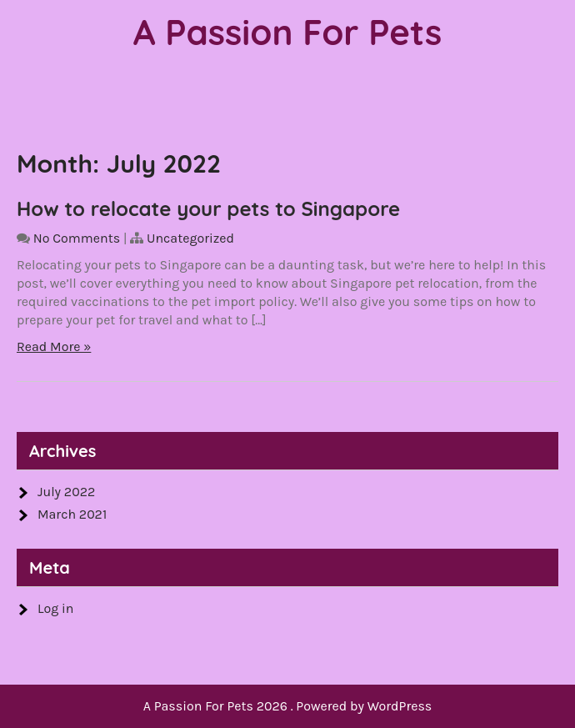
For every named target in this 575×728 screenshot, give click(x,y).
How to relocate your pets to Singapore (208, 208)
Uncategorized (190, 238)
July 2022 (66, 492)
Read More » (54, 346)
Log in (55, 608)
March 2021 (72, 514)
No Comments (77, 238)
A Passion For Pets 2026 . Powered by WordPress (288, 706)
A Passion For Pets (288, 32)
